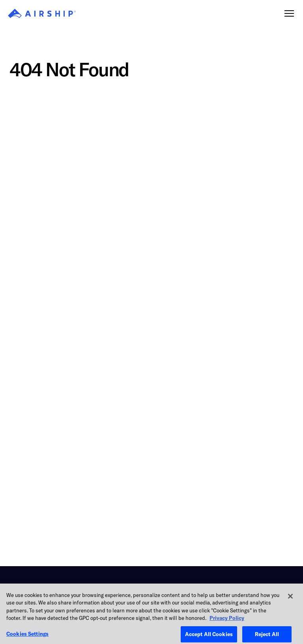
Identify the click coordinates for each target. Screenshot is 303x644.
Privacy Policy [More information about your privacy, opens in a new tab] (227, 622)
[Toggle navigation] (289, 13)
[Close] (290, 600)
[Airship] (42, 13)
